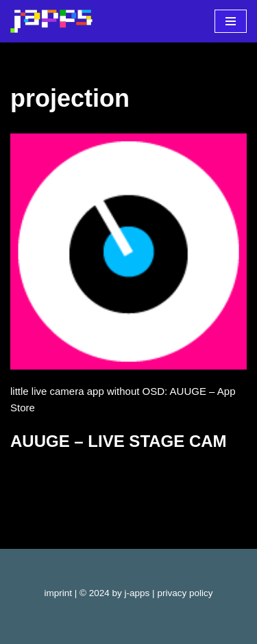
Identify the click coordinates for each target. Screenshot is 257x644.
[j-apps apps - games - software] (51, 21)
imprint (59, 593)
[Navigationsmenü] (231, 21)
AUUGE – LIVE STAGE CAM (119, 441)
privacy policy (185, 593)
